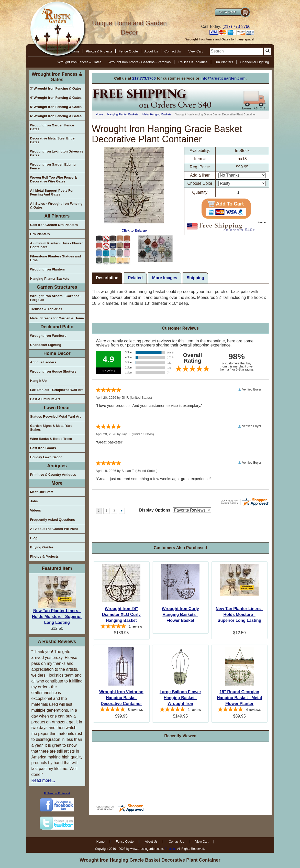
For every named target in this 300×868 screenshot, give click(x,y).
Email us (171, 849)
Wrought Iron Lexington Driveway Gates (57, 153)
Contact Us (173, 51)
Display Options (155, 510)
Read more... (43, 780)
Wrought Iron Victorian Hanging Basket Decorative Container (121, 698)
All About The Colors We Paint (54, 529)
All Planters (57, 216)
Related (135, 278)
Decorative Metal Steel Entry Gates (53, 140)
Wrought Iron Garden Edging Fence (53, 166)
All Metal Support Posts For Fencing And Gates (52, 192)
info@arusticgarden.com (223, 78)
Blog (34, 538)
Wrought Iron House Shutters (53, 371)
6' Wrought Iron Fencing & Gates (56, 116)
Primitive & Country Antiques (53, 475)
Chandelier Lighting (254, 62)
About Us (151, 51)
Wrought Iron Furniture (48, 336)
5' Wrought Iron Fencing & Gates (56, 107)
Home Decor (57, 353)
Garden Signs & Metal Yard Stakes (51, 428)
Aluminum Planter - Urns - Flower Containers (57, 245)
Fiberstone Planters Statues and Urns (56, 258)
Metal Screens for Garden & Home (57, 318)
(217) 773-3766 (236, 26)
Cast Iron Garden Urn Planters (54, 225)
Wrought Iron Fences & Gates (80, 62)
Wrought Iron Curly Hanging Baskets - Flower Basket (180, 615)
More (57, 483)
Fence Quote (128, 51)
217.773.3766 (144, 78)
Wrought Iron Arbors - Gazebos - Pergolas (140, 62)
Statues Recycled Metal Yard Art (55, 416)
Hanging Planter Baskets (50, 279)
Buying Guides (42, 547)
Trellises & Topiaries (193, 62)
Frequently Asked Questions (53, 520)
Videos (36, 510)
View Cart (195, 51)
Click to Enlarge (134, 189)
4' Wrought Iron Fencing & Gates (56, 98)
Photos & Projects (99, 51)
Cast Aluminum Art (45, 399)
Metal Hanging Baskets (157, 114)
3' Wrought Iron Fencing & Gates (56, 88)
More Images (165, 278)
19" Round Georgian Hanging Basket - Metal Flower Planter (239, 698)
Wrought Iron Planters (48, 269)
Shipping (195, 278)
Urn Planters (224, 62)
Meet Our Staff (42, 492)
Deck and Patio (57, 327)
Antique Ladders (43, 362)
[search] (236, 51)
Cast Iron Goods (43, 448)
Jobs (34, 501)
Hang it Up (38, 381)
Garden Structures (57, 287)
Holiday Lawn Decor (46, 457)
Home (99, 114)
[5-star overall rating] (121, 627)
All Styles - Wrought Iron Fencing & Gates (56, 205)
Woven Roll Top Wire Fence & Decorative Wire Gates (54, 179)
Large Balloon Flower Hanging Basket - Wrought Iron (180, 698)
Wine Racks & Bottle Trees (51, 439)
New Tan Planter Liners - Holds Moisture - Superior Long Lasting (57, 617)
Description (107, 278)
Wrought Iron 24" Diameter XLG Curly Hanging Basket (121, 615)
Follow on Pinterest (57, 793)
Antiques (57, 466)
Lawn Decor (57, 408)
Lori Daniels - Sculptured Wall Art (57, 390)
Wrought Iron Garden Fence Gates (52, 127)
